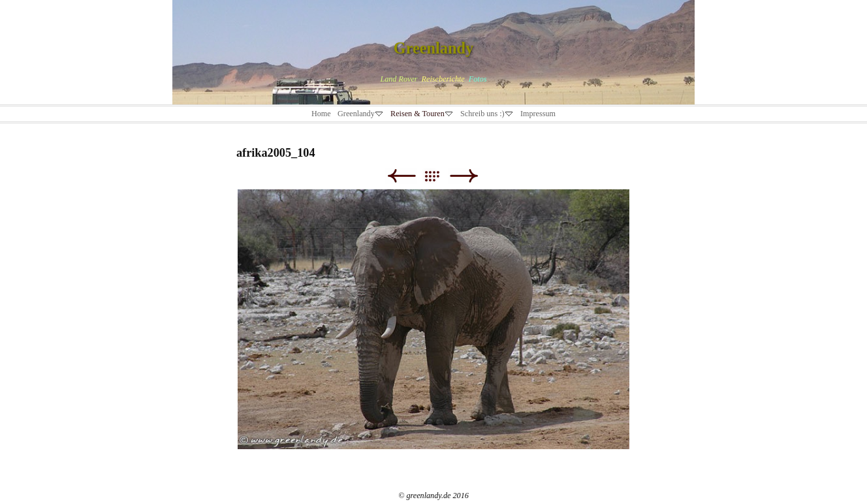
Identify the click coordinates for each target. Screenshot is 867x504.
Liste (438, 176)
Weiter (464, 176)
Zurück (401, 176)
